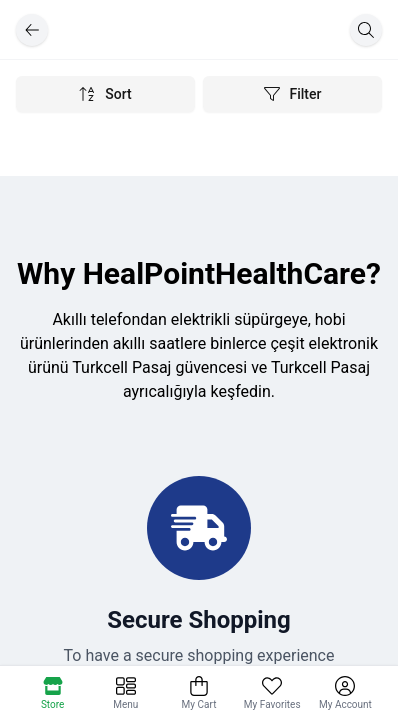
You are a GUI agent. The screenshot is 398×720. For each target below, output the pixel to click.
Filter (293, 94)
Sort (105, 94)
